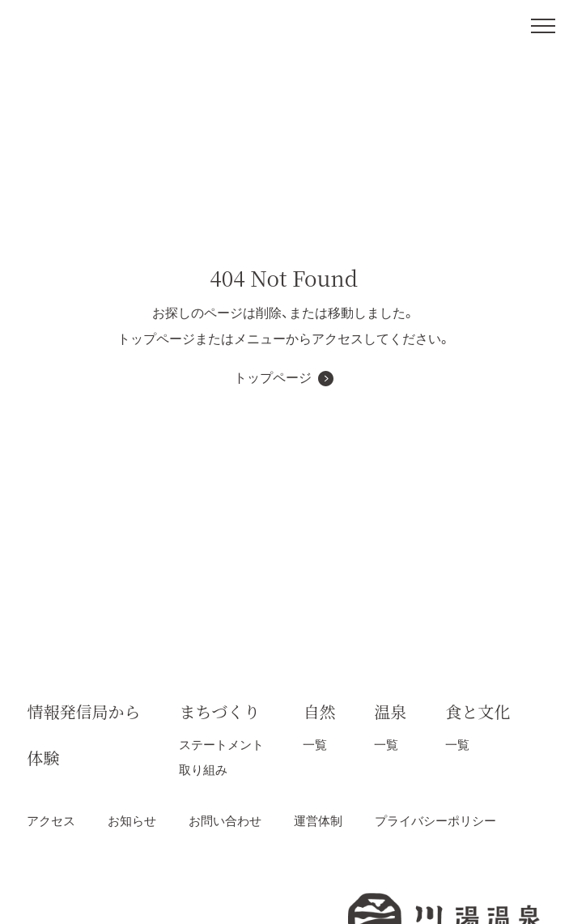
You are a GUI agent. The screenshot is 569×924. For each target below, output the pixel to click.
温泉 (390, 711)
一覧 (315, 745)
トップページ (273, 378)
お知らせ (132, 821)
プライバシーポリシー (435, 821)
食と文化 (478, 711)
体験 (43, 758)
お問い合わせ (225, 821)
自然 (319, 711)
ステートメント (221, 745)
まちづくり (219, 711)
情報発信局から (83, 711)
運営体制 (318, 821)
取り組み (203, 770)
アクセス (51, 821)
